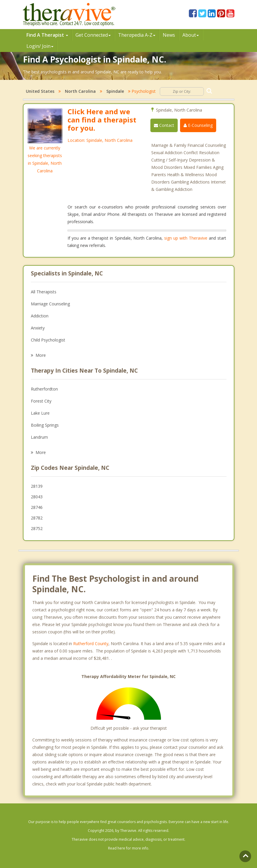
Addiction (40, 316)
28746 (37, 507)
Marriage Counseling (50, 304)
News (169, 35)
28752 (37, 528)
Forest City (41, 401)
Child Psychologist (48, 340)
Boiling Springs (45, 425)
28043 (37, 497)
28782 (37, 518)
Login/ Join (40, 46)
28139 (37, 486)
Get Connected (93, 35)
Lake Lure (40, 413)
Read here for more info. (129, 848)
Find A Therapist (47, 35)
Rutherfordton (44, 389)
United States (40, 91)
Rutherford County (91, 644)
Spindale (115, 91)
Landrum (39, 437)
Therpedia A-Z (137, 35)
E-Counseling (198, 125)
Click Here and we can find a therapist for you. (102, 120)
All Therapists (44, 292)
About (191, 35)
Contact (164, 125)
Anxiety (38, 328)
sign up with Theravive (186, 238)
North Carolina (80, 91)
